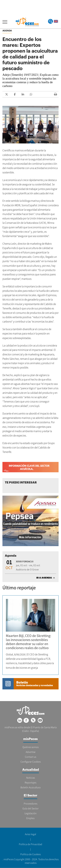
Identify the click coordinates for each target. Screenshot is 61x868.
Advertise (31, 752)
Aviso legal (30, 834)
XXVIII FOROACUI (25, 561)
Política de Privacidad (30, 844)
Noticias (30, 778)
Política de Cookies (30, 854)
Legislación (31, 813)
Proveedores (30, 804)
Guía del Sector (30, 808)
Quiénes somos (30, 747)
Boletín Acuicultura (30, 787)
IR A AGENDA (44, 578)
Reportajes (30, 783)
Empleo (30, 818)
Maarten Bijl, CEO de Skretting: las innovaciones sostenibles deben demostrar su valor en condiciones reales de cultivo (28, 642)
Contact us (30, 757)
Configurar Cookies (31, 762)
